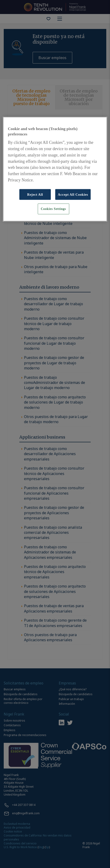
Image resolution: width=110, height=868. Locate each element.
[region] (55, 169)
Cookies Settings (53, 209)
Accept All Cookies (73, 194)
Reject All (35, 194)
